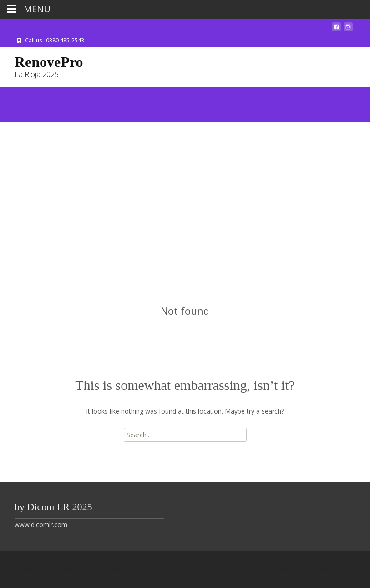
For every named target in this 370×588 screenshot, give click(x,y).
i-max (298, 570)
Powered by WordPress (237, 570)
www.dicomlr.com (41, 524)
